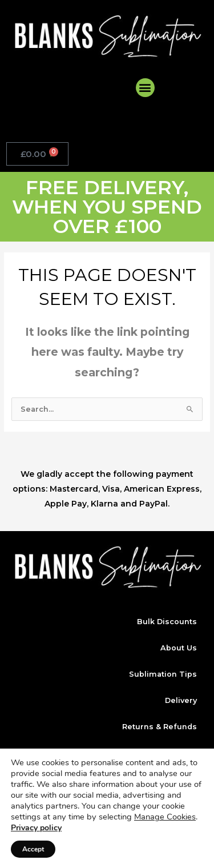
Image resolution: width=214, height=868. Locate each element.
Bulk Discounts (167, 622)
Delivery (181, 700)
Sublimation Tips (163, 674)
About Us (179, 648)
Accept (33, 849)
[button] (145, 88)
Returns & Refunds (160, 727)
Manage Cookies (165, 817)
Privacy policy (36, 828)
